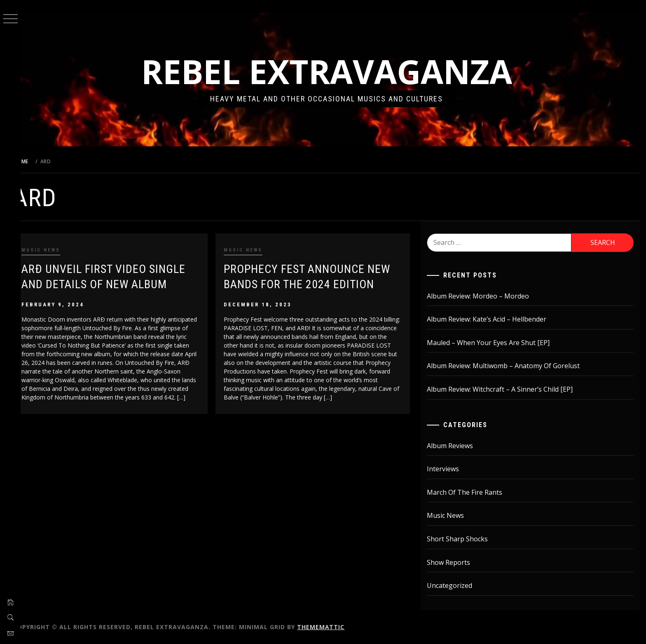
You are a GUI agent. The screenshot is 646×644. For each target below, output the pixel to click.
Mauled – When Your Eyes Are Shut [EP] (493, 343)
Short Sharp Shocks (462, 539)
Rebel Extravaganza (333, 71)
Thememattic (334, 627)
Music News (54, 250)
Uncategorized (454, 585)
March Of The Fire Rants (469, 492)
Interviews (447, 469)
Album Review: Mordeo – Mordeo (482, 296)
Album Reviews (454, 446)
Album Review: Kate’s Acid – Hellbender (491, 319)
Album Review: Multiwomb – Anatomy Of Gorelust (508, 366)
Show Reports (453, 562)
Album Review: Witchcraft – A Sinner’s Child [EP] (504, 389)
